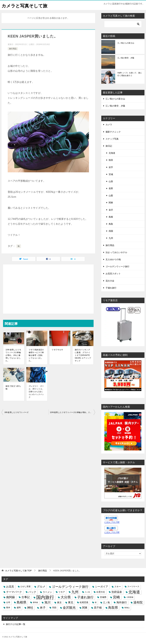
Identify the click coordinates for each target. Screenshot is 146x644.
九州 (111, 238)
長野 (111, 188)
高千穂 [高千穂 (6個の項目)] (98, 608)
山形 (111, 181)
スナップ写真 (112, 139)
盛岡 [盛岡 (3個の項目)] (19, 608)
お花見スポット (113, 274)
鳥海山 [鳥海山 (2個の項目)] (127, 608)
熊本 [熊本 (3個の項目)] (8, 608)
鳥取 (111, 224)
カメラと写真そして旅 (25, 5)
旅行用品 (13, 49)
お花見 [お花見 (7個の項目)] (10, 587)
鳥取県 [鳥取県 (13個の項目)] (113, 608)
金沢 (111, 210)
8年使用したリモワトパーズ (17, 412)
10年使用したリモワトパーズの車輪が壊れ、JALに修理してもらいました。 (13, 355)
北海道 (112, 153)
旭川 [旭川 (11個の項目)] (47, 602)
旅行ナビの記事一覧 (16, 624)
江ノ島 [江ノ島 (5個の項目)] (106, 602)
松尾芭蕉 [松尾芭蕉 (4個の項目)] (84, 602)
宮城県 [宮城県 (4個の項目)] (103, 597)
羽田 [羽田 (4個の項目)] (54, 608)
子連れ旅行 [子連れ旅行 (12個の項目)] (85, 597)
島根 (111, 217)
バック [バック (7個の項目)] (32, 592)
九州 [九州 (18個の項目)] (75, 592)
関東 (111, 203)
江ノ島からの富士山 (126, 43)
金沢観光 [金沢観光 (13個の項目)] (69, 608)
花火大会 (110, 281)
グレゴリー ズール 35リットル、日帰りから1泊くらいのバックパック (36, 392)
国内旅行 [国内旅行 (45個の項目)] (45, 597)
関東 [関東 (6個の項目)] (85, 608)
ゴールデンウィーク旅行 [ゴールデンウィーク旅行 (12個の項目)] (70, 587)
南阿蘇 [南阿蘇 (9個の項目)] (11, 597)
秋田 (111, 160)
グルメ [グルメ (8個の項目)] (41, 587)
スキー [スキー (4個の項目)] (118, 587)
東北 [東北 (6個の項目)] (71, 602)
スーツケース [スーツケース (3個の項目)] (133, 587)
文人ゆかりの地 (113, 259)
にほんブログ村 (112, 522)
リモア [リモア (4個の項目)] (62, 592)
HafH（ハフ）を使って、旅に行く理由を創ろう (130, 74)
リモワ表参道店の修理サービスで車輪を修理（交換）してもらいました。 (36, 355)
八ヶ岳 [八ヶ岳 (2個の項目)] (87, 592)
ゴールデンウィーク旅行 (117, 266)
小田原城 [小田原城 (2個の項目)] (130, 597)
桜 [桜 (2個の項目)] (96, 602)
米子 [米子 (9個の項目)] (43, 608)
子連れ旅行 (111, 288)
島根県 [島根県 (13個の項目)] (22, 602)
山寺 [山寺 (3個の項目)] (8, 602)
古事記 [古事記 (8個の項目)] (26, 597)
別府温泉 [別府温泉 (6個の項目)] (117, 592)
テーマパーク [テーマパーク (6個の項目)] (14, 592)
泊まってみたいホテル (116, 252)
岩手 (111, 167)
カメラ (109, 125)
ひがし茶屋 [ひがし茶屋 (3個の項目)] (26, 587)
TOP (18, 571)
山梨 (111, 196)
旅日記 (109, 146)
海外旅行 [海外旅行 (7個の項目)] (122, 602)
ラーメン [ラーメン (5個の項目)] (47, 592)
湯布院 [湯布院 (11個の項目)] (138, 602)
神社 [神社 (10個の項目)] (30, 608)
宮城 (111, 174)
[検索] (123, 24)
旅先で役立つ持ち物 (13, 388)
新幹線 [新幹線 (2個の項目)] (35, 602)
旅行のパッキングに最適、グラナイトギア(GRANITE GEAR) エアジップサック (83, 355)
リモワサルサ (57, 350)
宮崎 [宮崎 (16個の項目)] (116, 597)
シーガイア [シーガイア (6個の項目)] (102, 587)
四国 (111, 231)
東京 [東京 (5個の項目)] (59, 602)
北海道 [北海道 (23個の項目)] (134, 592)
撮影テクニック (113, 132)
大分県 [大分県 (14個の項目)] (66, 597)
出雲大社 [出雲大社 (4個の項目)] (101, 592)
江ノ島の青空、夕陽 (126, 58)
